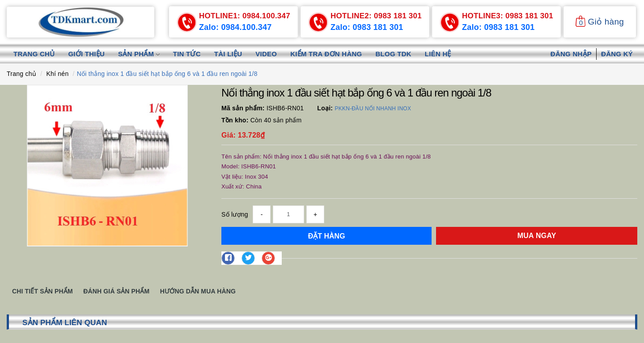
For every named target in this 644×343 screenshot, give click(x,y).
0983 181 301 (376, 16)
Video (266, 54)
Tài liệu (228, 54)
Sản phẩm (139, 54)
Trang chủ (34, 54)
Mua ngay (537, 236)
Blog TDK (394, 54)
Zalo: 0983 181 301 (367, 27)
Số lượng (235, 214)
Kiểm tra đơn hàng (326, 54)
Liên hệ (438, 54)
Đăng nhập (571, 54)
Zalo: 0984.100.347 (235, 27)
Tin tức (187, 54)
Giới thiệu (86, 54)
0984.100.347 (245, 16)
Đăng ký (617, 54)
